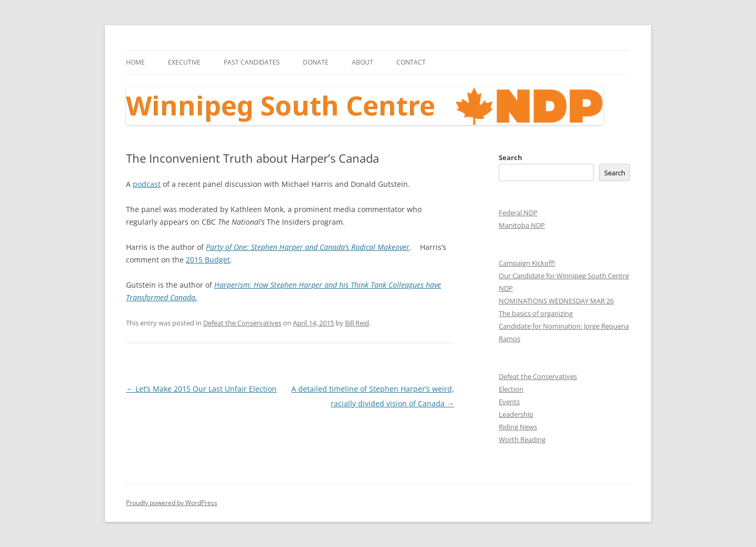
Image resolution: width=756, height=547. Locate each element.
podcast (147, 184)
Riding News (518, 427)
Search (511, 157)
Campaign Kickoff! (527, 263)
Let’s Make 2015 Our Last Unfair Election (201, 389)
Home (135, 62)
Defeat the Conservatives (242, 323)
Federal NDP (518, 213)
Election (511, 389)
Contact (411, 62)
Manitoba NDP (522, 225)
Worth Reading (522, 439)
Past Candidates (252, 62)
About (363, 62)
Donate (316, 62)
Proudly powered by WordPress (172, 503)
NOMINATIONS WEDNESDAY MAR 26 (556, 301)
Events (509, 402)
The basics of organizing (536, 313)
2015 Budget (208, 260)
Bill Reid (357, 323)
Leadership (516, 414)
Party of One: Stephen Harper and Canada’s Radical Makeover (308, 247)
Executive (184, 62)
